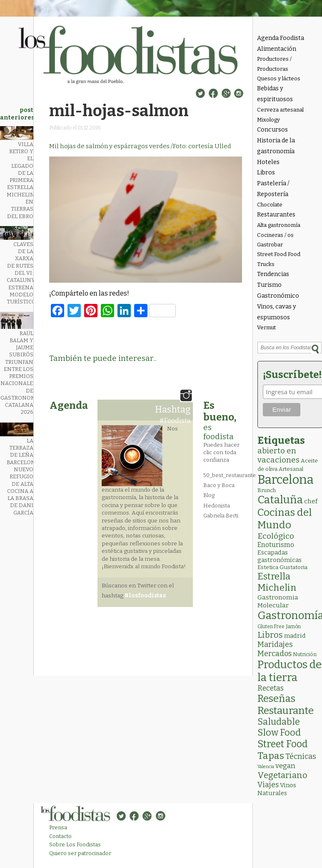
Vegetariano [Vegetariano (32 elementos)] (282, 775)
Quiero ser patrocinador (80, 853)
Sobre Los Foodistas (75, 844)
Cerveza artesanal (280, 110)
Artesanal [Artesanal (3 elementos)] (291, 469)
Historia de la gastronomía (276, 146)
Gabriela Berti (221, 516)
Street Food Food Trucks (279, 259)
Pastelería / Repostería (273, 189)
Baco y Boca (219, 485)
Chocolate (270, 205)
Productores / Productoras (274, 64)
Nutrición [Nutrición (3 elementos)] (305, 654)
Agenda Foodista (281, 38)
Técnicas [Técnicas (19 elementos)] (301, 756)
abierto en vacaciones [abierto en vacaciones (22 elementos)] (278, 455)
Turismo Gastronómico (278, 290)
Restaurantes (276, 215)
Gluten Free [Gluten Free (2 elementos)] (271, 627)
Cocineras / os (275, 235)
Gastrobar (270, 245)
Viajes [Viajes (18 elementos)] (268, 785)
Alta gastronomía (279, 225)
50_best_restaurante (230, 475)
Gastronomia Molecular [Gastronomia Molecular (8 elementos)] (278, 601)
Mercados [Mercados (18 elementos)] (275, 654)
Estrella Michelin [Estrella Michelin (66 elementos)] (277, 582)
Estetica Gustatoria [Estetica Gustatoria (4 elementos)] (282, 567)
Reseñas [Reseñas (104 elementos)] (276, 699)
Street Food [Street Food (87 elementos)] (283, 744)
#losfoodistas (145, 596)
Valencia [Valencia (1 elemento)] (266, 767)
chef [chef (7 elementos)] (311, 501)
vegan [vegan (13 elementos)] (285, 766)
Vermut (266, 327)
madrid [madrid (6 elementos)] (295, 636)
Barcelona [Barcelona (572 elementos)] (286, 480)
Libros (266, 173)
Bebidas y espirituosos (275, 94)
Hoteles (268, 162)
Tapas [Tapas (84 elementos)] (271, 756)
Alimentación (277, 49)
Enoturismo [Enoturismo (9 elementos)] (276, 545)
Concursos (272, 130)
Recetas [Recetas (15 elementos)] (271, 688)
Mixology (268, 120)
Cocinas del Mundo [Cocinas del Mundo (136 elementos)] (285, 519)
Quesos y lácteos (279, 78)
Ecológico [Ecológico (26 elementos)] (276, 536)
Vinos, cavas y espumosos (277, 312)
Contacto (60, 836)
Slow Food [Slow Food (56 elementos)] (279, 733)
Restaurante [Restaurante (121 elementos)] (286, 710)
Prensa (58, 827)
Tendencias (273, 274)
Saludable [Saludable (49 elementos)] (279, 722)
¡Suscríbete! (291, 375)
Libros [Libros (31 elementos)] (270, 635)
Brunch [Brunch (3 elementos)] (267, 490)
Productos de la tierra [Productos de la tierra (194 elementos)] (290, 671)
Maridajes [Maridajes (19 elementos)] (275, 644)
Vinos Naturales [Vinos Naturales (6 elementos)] (277, 789)
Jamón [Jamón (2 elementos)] (293, 627)
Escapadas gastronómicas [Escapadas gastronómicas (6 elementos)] (280, 556)
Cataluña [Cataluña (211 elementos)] (280, 500)
